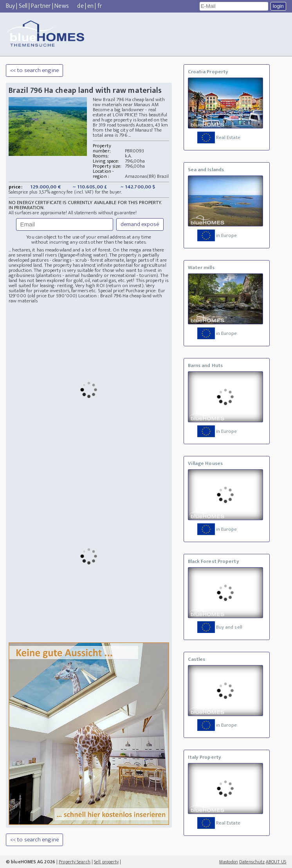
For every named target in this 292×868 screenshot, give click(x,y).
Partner (41, 6)
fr (100, 6)
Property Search (75, 862)
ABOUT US (276, 862)
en (90, 6)
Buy (10, 6)
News (61, 6)
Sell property (106, 862)
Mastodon (229, 862)
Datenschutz (252, 862)
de (80, 6)
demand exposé (140, 224)
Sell (23, 6)
